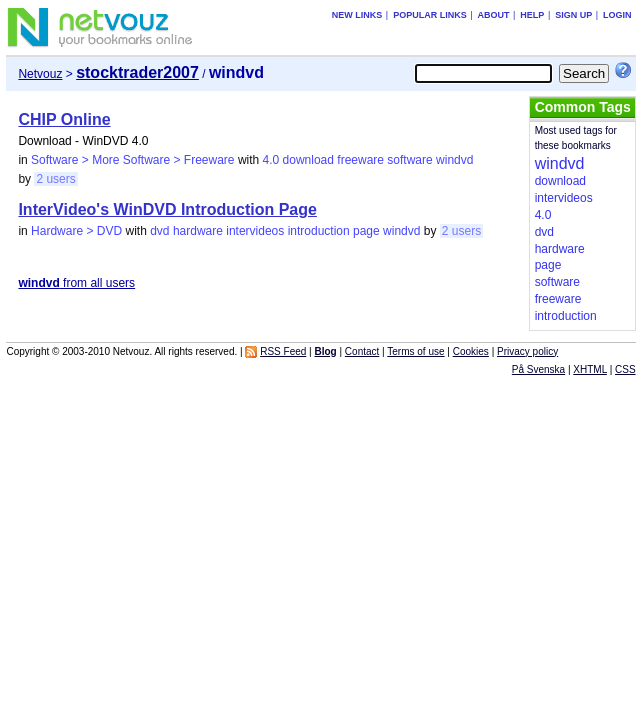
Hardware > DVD (76, 231)
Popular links (430, 15)
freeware (360, 160)
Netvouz (40, 74)
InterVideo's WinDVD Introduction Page (167, 209)
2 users (55, 179)
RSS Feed (283, 351)
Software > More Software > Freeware (132, 160)
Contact (362, 351)
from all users (76, 283)
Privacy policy (527, 351)
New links (357, 15)
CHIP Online (64, 119)
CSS (625, 369)
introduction (319, 231)
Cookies (471, 351)
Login (617, 15)
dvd (159, 231)
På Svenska (538, 369)
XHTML (590, 369)
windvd (454, 160)
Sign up (573, 15)
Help (532, 15)
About (494, 15)
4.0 (271, 160)
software (409, 160)
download (308, 160)
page (366, 231)
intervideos (255, 231)
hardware (198, 231)
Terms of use (415, 351)
